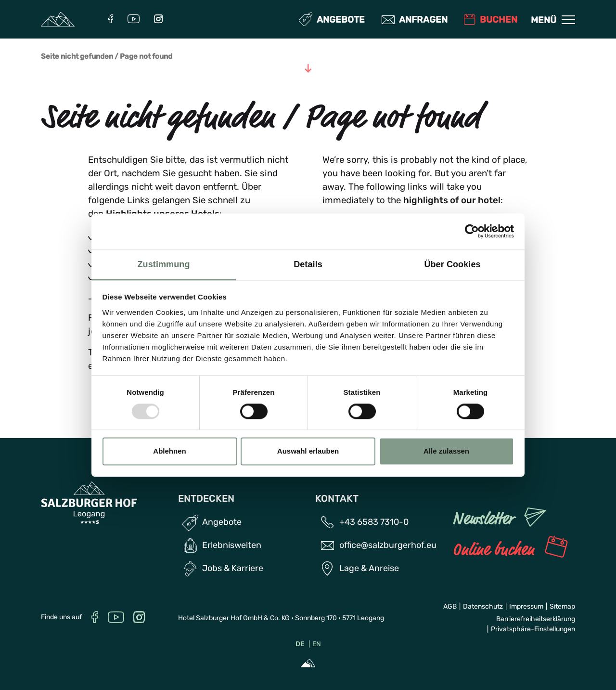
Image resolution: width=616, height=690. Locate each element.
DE (300, 644)
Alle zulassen (446, 451)
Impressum (526, 606)
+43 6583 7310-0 (374, 522)
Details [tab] (308, 264)
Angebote (333, 20)
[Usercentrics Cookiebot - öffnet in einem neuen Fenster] (472, 231)
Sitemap (562, 606)
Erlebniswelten (232, 545)
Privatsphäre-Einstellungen (533, 629)
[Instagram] (158, 20)
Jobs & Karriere (233, 568)
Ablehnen (169, 451)
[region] (308, 328)
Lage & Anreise (369, 568)
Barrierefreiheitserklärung (536, 619)
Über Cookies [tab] (452, 264)
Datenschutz (483, 606)
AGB (450, 606)
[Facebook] (111, 20)
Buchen (491, 20)
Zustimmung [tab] (164, 264)
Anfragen (415, 20)
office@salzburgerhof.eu (388, 545)
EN (317, 644)
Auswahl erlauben (308, 451)
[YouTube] (134, 20)
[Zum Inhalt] (308, 69)
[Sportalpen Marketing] (308, 664)
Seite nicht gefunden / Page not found (107, 57)
